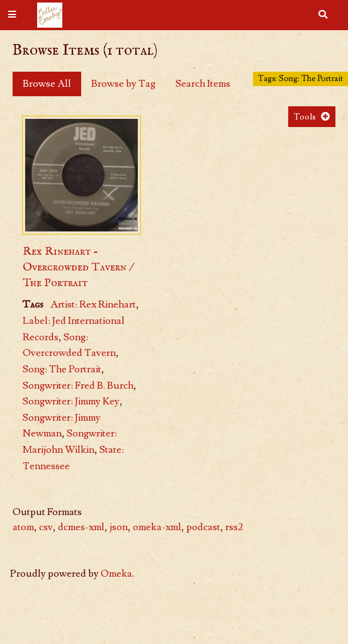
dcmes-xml (81, 527)
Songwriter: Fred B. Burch (78, 386)
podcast (203, 527)
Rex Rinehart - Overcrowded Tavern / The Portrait (78, 268)
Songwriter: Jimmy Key (71, 401)
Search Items (203, 84)
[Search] (323, 15)
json (119, 527)
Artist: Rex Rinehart (93, 304)
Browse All (47, 84)
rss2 (234, 527)
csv (46, 527)
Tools (305, 117)
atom (23, 527)
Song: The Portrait (62, 369)
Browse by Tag (123, 84)
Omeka (116, 574)
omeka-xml (157, 527)
